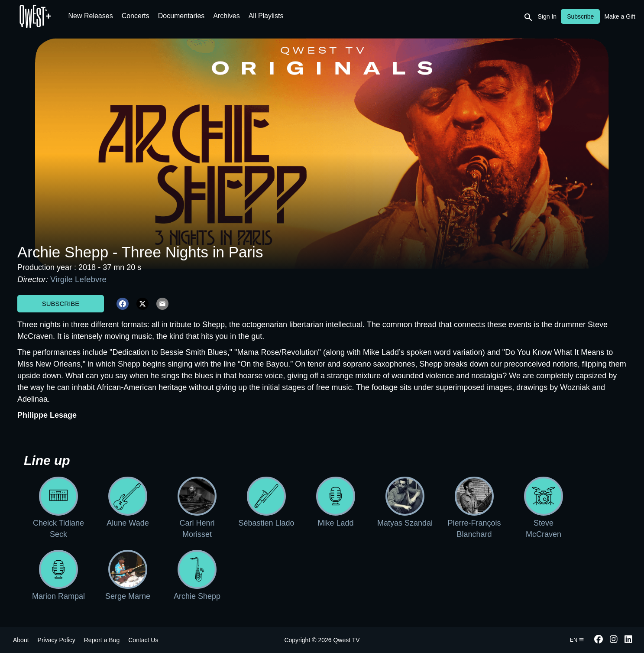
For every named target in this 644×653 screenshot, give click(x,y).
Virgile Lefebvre (78, 279)
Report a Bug (102, 640)
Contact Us (143, 640)
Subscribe (61, 304)
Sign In (547, 16)
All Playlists (266, 16)
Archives (226, 16)
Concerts (136, 16)
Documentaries (181, 16)
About (21, 640)
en (577, 640)
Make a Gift (620, 16)
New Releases (91, 16)
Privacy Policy (57, 640)
